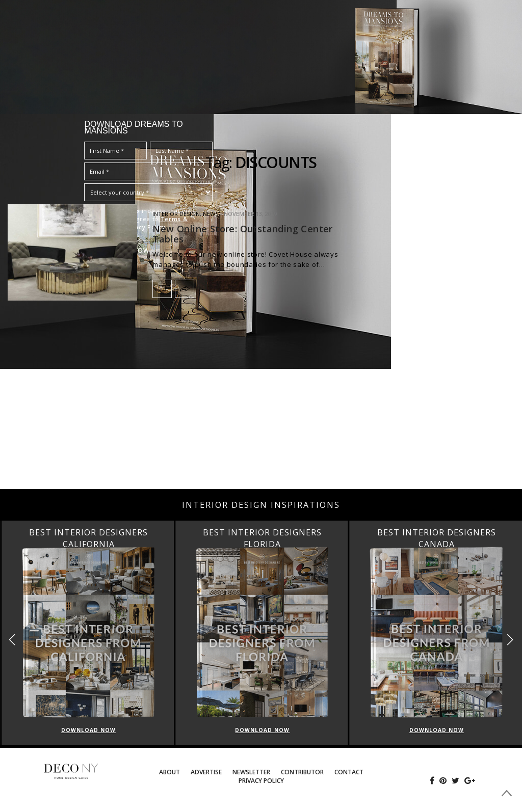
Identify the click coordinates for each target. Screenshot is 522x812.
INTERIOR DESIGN (176, 214)
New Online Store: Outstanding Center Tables (242, 234)
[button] (510, 640)
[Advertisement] (261, 408)
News (211, 214)
